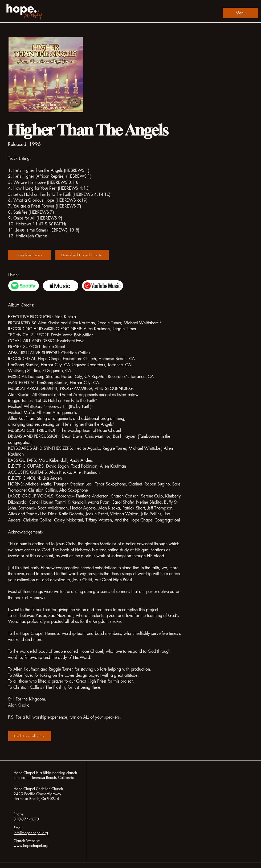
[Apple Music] (61, 286)
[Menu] (240, 13)
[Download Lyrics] (29, 255)
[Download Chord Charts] (82, 255)
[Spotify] (24, 286)
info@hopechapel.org (31, 833)
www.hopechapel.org (31, 845)
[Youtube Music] (103, 286)
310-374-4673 (26, 819)
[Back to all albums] (30, 736)
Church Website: (27, 841)
